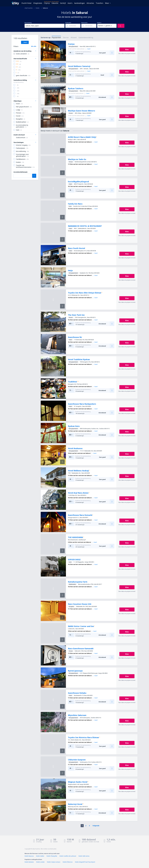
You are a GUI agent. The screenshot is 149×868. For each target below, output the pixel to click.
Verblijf (63, 3)
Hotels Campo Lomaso (54, 862)
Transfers (100, 3)
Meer (107, 3)
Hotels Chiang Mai (52, 856)
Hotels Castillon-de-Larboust (68, 856)
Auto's (70, 3)
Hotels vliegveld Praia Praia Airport (85, 862)
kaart (89, 49)
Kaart (25, 42)
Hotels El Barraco (68, 862)
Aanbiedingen (79, 3)
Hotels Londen (41, 862)
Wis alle (34, 46)
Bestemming (28, 23)
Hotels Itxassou (29, 856)
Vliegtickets (38, 3)
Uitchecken (84, 23)
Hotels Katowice (29, 862)
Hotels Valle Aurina (84, 856)
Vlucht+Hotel (26, 3)
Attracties (90, 3)
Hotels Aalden (40, 856)
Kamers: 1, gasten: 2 (105, 26)
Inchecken (68, 23)
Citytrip (47, 3)
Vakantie (55, 3)
